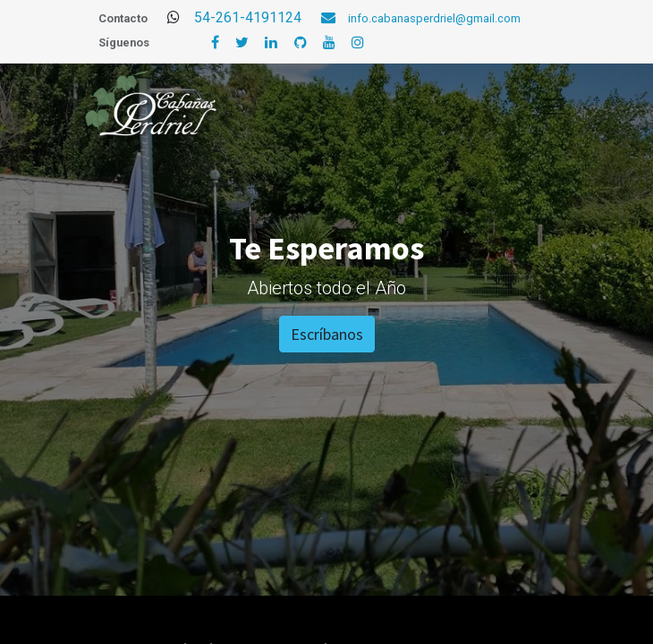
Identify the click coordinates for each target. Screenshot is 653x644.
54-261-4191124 (271, 17)
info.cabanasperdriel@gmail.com (434, 18)
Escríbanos (327, 334)
